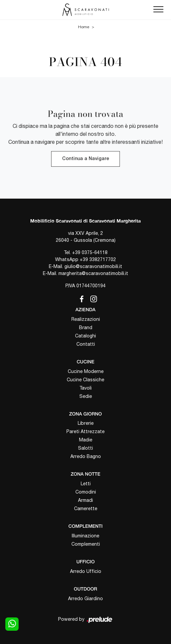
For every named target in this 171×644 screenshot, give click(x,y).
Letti (86, 484)
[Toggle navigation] (158, 10)
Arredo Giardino (85, 598)
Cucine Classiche (85, 380)
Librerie (86, 423)
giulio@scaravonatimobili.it (93, 266)
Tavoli (85, 388)
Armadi (85, 500)
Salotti (85, 448)
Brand (86, 327)
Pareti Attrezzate (85, 431)
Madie (86, 440)
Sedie (86, 396)
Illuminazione (85, 536)
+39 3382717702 (98, 259)
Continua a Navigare (85, 159)
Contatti (86, 344)
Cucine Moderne (86, 371)
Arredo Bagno (86, 456)
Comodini (86, 492)
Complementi (86, 544)
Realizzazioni (86, 319)
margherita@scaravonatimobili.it (93, 273)
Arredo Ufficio (86, 571)
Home (84, 27)
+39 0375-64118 (90, 252)
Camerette (86, 508)
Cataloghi (85, 336)
